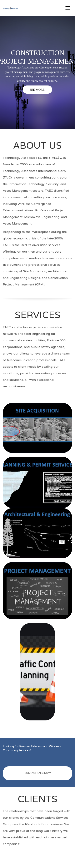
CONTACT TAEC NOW (38, 773)
